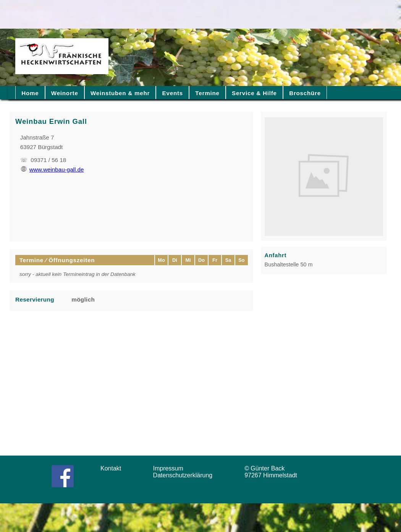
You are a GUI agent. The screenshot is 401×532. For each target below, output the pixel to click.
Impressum (171, 468)
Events (173, 93)
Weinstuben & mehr (120, 93)
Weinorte (65, 93)
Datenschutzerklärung (185, 475)
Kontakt (113, 468)
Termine (207, 93)
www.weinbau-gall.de (53, 169)
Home (30, 93)
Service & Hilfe (254, 93)
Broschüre (305, 93)
